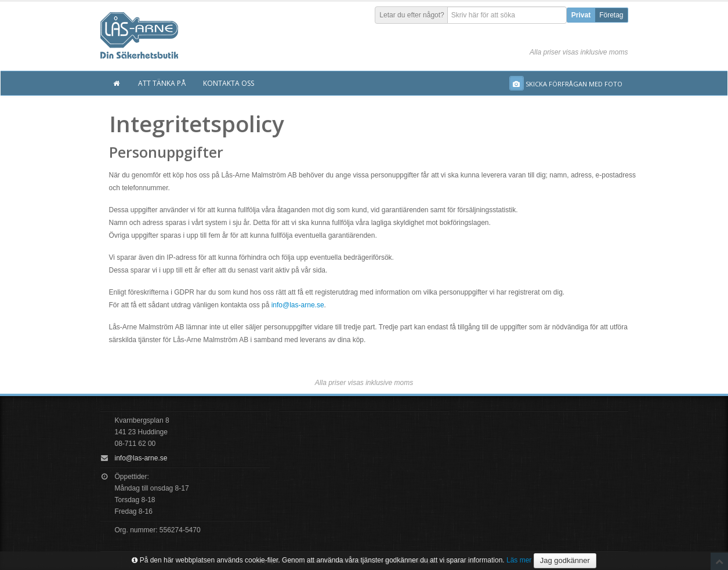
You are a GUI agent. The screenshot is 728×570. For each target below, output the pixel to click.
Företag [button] (611, 15)
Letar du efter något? (412, 15)
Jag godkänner (565, 560)
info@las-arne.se (298, 305)
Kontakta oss (229, 83)
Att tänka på (162, 83)
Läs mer (519, 560)
